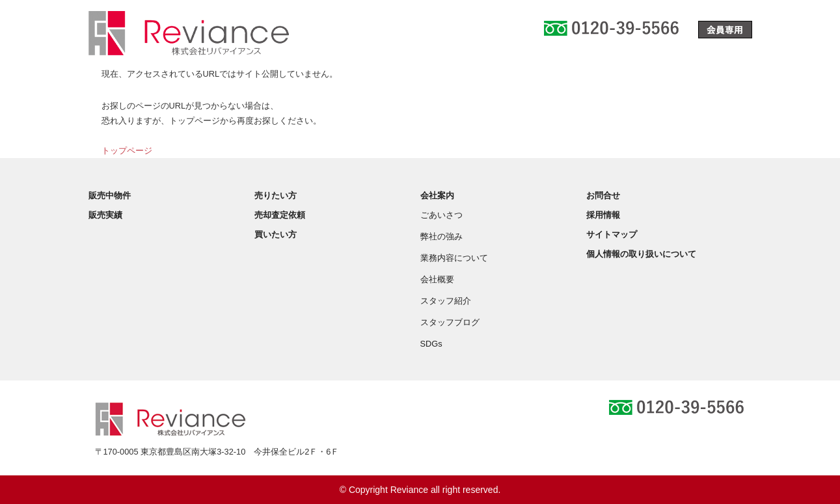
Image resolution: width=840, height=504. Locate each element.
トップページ (127, 151)
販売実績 (105, 215)
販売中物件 (110, 195)
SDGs (431, 344)
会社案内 (437, 195)
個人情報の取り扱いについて (641, 254)
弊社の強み (441, 236)
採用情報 (603, 215)
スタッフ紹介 (446, 301)
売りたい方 (276, 195)
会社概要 (437, 279)
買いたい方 (276, 234)
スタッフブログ (450, 322)
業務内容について (454, 258)
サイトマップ (612, 234)
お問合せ (603, 195)
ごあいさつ (441, 215)
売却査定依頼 (280, 215)
